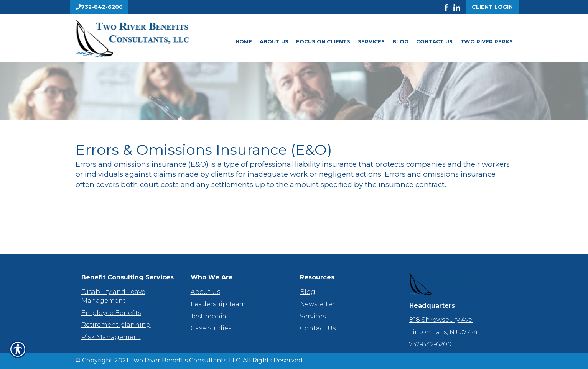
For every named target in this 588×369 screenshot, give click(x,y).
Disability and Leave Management (113, 296)
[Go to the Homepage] (145, 38)
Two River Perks (487, 41)
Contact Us (434, 41)
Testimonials (211, 316)
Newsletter (317, 304)
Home (244, 41)
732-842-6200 (430, 344)
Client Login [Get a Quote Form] (492, 7)
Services (371, 41)
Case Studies (211, 328)
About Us (274, 41)
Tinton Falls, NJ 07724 (444, 332)
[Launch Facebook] (449, 7)
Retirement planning (116, 325)
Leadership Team (218, 304)
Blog (400, 41)
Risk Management (111, 337)
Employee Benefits (111, 313)
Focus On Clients (323, 41)
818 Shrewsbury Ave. (441, 320)
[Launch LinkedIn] (460, 7)
